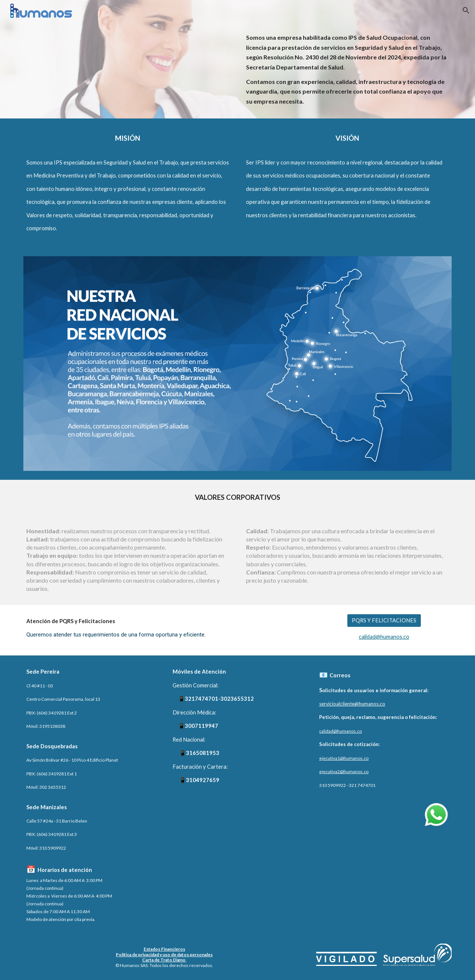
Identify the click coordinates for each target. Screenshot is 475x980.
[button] (466, 10)
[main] (347, 70)
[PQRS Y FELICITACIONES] (384, 620)
